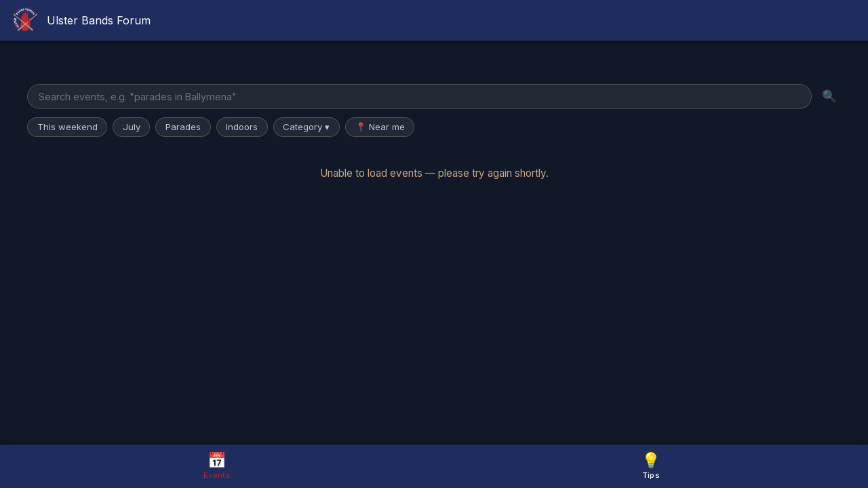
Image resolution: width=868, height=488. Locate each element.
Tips (651, 465)
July (132, 127)
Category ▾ (306, 127)
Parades (183, 127)
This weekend (67, 127)
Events (217, 465)
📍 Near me (380, 127)
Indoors (242, 127)
